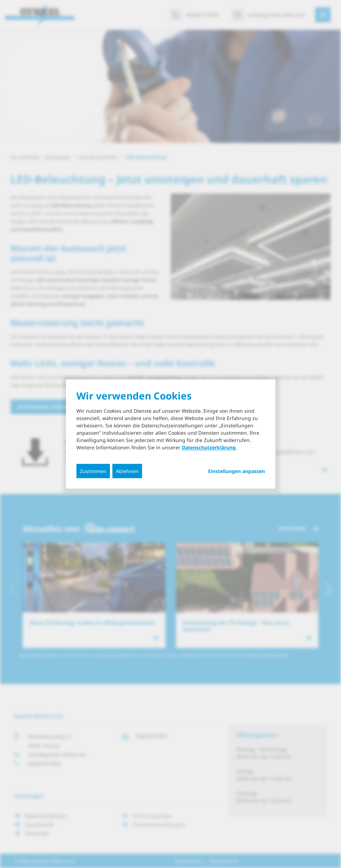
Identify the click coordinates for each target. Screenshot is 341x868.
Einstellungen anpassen (236, 471)
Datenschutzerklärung (209, 447)
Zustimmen (93, 471)
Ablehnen (127, 471)
